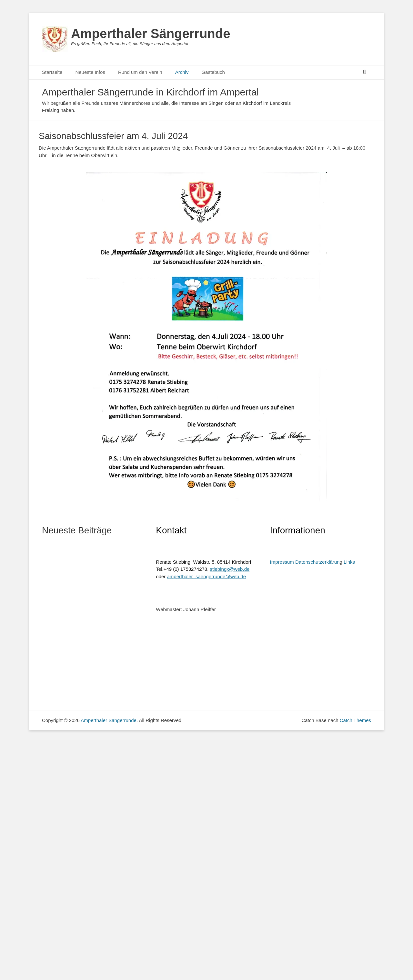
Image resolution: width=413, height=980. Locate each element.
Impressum (282, 562)
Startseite (52, 72)
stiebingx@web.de (230, 569)
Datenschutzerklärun (317, 562)
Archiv (182, 72)
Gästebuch (213, 72)
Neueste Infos (90, 72)
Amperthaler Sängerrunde (151, 34)
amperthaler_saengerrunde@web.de (207, 576)
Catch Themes (355, 720)
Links (349, 562)
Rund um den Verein (140, 72)
